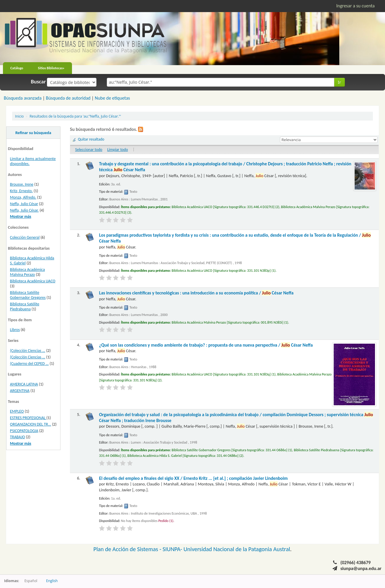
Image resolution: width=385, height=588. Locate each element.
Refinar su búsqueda (33, 133)
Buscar (38, 82)
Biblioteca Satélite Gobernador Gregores (28, 295)
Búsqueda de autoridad (68, 98)
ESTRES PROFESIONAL (28, 418)
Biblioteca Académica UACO (33, 281)
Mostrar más (21, 216)
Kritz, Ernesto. (21, 191)
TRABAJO (18, 437)
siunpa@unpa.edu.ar (361, 568)
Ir (339, 82)
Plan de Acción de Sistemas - (128, 549)
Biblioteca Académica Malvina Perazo (27, 272)
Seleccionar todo (89, 150)
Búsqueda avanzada (23, 98)
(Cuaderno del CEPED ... (29, 364)
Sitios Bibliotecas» (51, 68)
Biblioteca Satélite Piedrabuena (25, 307)
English (52, 581)
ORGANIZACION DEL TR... (31, 424)
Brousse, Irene (22, 184)
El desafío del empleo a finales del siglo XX (193, 478)
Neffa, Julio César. (24, 210)
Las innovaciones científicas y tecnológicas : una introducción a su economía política (196, 293)
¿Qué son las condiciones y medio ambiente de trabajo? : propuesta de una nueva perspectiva (206, 345)
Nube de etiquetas (112, 98)
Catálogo (17, 68)
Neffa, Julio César (24, 204)
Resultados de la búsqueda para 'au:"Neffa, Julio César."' (75, 116)
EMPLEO (17, 411)
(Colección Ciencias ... (28, 351)
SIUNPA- (173, 549)
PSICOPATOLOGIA (24, 431)
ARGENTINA (20, 391)
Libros (15, 330)
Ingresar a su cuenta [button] (355, 6)
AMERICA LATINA (24, 384)
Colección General (25, 237)
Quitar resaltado (91, 139)
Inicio (19, 116)
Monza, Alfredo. (23, 197)
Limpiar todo (117, 150)
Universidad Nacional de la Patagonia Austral (237, 549)
